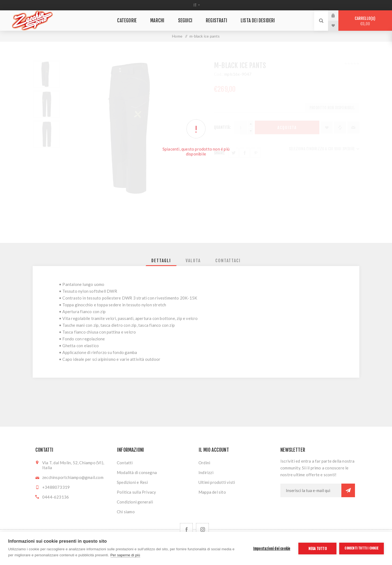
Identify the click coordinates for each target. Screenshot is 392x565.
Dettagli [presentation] (161, 261)
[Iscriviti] (311, 490)
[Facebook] (186, 529)
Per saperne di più (125, 555)
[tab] (161, 261)
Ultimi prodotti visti (217, 482)
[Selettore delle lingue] (196, 5)
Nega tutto (318, 549)
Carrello (365, 21)
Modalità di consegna (137, 472)
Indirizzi (206, 472)
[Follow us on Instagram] (202, 529)
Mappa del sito (212, 492)
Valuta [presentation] (193, 261)
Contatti (125, 463)
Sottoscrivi (348, 490)
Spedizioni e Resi (132, 482)
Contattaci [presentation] (228, 261)
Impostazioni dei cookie (272, 549)
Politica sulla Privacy (136, 492)
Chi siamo (126, 512)
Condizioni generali (135, 502)
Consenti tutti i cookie (362, 548)
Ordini (204, 463)
